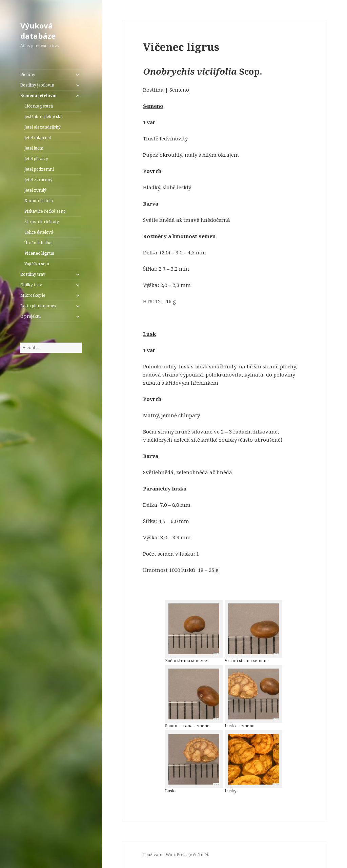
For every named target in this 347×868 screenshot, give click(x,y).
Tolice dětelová (39, 232)
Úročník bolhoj (38, 243)
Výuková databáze (38, 31)
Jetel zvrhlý (35, 190)
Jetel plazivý (36, 159)
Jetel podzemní (39, 169)
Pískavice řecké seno (45, 211)
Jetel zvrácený (38, 180)
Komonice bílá (39, 201)
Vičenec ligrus (39, 253)
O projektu (30, 316)
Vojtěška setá (37, 264)
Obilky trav (31, 285)
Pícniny (28, 74)
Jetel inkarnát (38, 138)
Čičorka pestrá (39, 106)
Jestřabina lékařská (44, 117)
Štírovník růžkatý (42, 222)
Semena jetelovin (38, 95)
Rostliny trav (33, 274)
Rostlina (153, 90)
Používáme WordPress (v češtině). (176, 855)
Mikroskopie (33, 295)
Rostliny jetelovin (37, 85)
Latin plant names (38, 306)
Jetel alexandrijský (43, 127)
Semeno (179, 90)
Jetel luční (34, 148)
